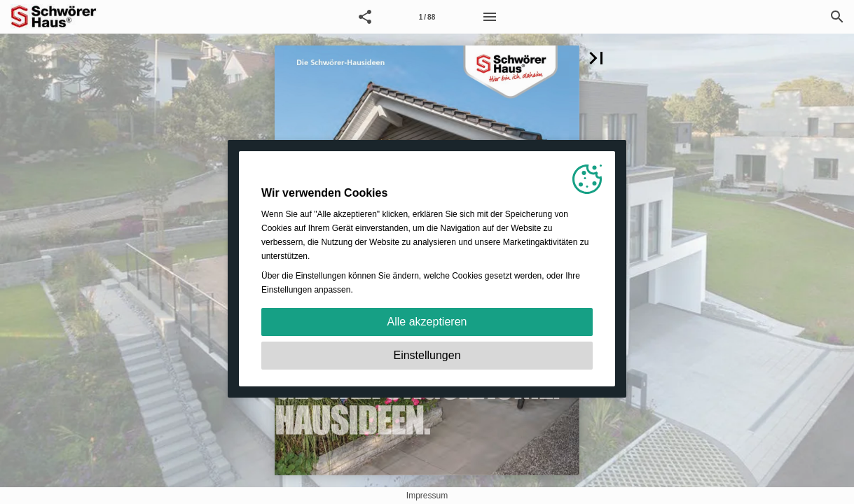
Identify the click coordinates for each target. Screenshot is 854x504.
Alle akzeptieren (427, 322)
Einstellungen (427, 355)
